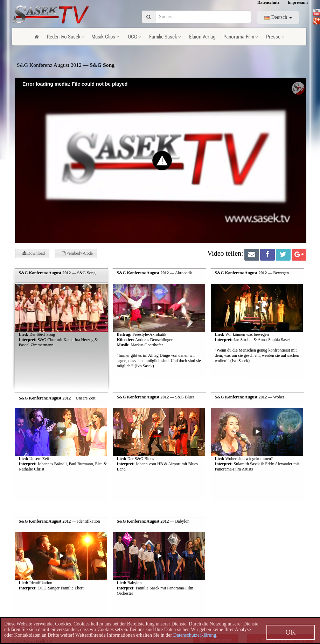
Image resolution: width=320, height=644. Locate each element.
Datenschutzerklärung (195, 635)
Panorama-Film (241, 37)
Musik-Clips (106, 37)
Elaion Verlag (202, 37)
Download (34, 253)
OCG (134, 37)
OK (291, 632)
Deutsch (278, 17)
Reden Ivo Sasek (66, 37)
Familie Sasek (165, 37)
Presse (275, 37)
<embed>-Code (77, 253)
